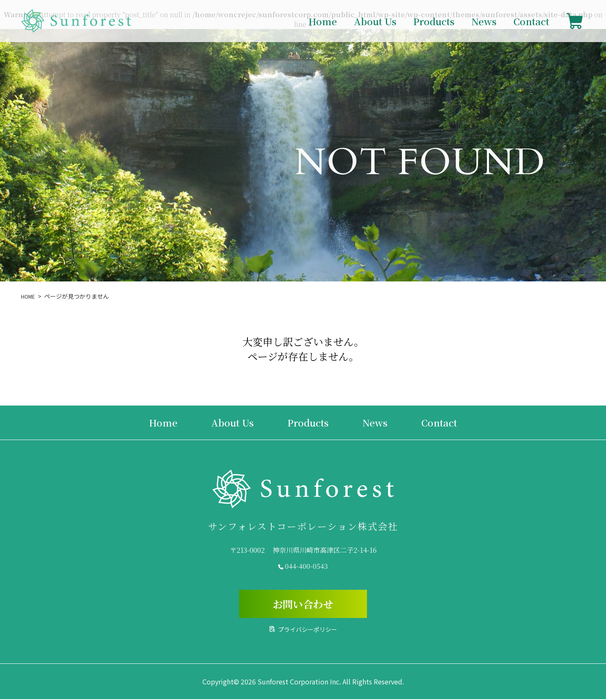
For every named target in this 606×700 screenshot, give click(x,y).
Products (434, 21)
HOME (29, 296)
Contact (531, 21)
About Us (375, 21)
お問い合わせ (303, 604)
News (484, 21)
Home (323, 21)
